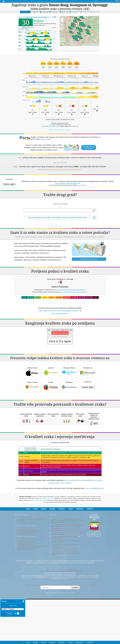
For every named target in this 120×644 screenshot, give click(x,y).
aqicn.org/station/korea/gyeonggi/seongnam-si (74, 292)
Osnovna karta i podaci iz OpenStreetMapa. (65, 620)
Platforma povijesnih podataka (26, 618)
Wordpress (69, 409)
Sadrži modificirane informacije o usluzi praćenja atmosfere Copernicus (66, 611)
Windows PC (88, 395)
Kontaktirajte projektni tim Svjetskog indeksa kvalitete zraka (29, 589)
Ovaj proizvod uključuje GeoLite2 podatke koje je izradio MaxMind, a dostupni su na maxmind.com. (66, 595)
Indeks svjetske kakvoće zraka (47, 568)
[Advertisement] (60, 329)
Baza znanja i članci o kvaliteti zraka (28, 599)
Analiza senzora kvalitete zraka (26, 602)
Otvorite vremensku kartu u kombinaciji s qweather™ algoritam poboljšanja (68, 603)
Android (51, 395)
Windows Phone (69, 395)
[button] (76, 40)
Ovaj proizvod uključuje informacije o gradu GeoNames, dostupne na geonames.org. (65, 599)
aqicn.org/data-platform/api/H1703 (68, 183)
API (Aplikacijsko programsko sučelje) (28, 617)
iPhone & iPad (32, 395)
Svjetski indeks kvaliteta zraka (39, 570)
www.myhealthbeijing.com (94, 558)
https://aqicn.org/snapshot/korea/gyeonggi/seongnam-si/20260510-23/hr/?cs (60, 169)
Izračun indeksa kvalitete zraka (26, 612)
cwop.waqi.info (55, 608)
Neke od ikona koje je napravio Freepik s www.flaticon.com (64, 615)
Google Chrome (32, 409)
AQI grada (33, 17)
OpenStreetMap (90, 45)
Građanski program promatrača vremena (65, 606)
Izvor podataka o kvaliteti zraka (26, 610)
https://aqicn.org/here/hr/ (60, 162)
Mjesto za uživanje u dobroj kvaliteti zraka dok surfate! (66, 623)
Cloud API (88, 409)
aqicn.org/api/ (81, 185)
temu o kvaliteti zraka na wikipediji (77, 550)
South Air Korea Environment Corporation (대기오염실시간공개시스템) (61, 641)
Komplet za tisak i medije (24, 592)
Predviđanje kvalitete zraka (25, 613)
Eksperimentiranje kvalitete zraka (27, 601)
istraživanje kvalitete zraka (26, 595)
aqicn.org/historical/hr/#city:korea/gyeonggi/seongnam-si (59, 311)
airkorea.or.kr (45, 139)
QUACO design (57, 626)
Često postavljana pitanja (25, 606)
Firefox (51, 409)
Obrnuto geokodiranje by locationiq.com (65, 618)
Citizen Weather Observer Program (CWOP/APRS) (61, 639)
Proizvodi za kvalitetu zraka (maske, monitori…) (31, 615)
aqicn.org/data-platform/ (60, 313)
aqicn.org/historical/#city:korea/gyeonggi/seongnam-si (70, 290)
